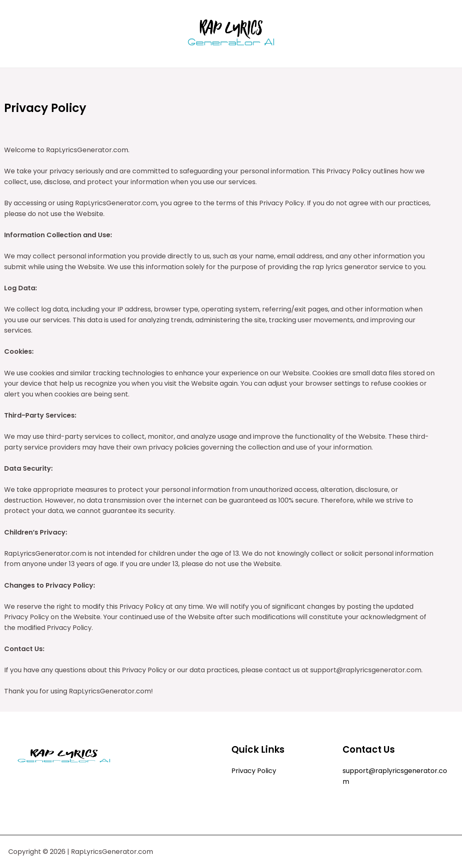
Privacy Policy (254, 771)
